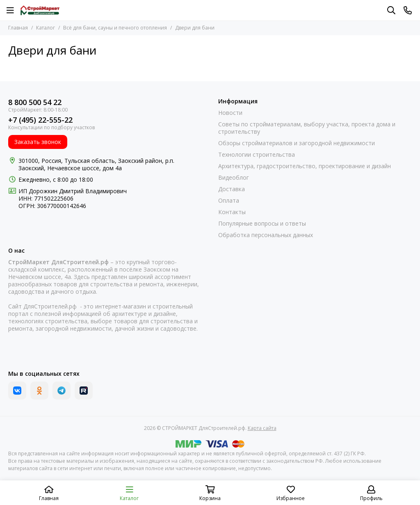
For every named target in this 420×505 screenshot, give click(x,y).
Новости (230, 113)
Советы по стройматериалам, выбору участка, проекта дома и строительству (307, 128)
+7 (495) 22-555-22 (40, 120)
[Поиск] (391, 10)
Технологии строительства (257, 155)
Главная (18, 28)
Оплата (229, 201)
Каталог (46, 28)
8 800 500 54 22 (35, 102)
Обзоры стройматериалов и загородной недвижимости (297, 143)
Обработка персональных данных (266, 235)
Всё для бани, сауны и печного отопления (115, 28)
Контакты (232, 212)
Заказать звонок (38, 142)
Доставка (232, 189)
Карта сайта (262, 428)
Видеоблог (234, 178)
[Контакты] (408, 10)
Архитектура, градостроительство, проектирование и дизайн (305, 166)
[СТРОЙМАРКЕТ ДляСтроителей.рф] (40, 10)
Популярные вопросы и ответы (262, 224)
